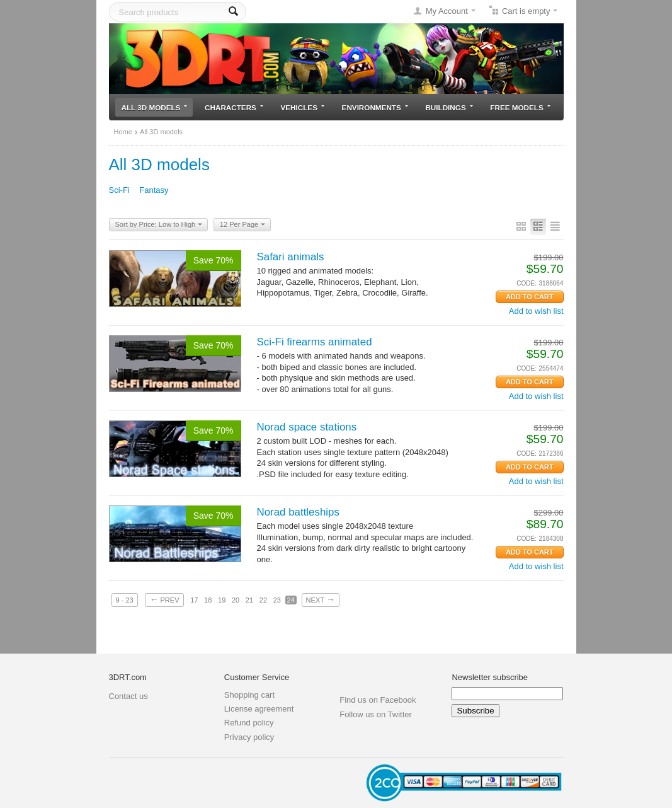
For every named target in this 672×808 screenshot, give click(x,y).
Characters (234, 107)
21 (249, 600)
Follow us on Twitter (376, 714)
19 (222, 600)
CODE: (527, 283)
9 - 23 (125, 600)
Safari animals (291, 257)
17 (194, 600)
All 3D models (155, 107)
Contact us (128, 696)
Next (321, 599)
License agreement (259, 709)
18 (208, 600)
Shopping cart (249, 695)
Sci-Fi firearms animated (315, 342)
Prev (164, 599)
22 (263, 600)
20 (236, 600)
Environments (375, 107)
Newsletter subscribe (490, 677)
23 (277, 600)
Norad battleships (298, 512)
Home (123, 132)
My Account (447, 11)
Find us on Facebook (378, 700)
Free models (520, 107)
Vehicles (303, 107)
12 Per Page (242, 225)
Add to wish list (536, 311)
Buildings (449, 107)
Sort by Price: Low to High (159, 225)
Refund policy (249, 723)
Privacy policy (249, 737)
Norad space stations (307, 427)
